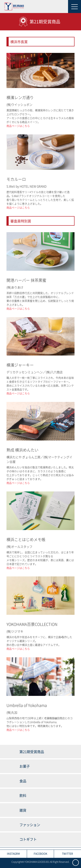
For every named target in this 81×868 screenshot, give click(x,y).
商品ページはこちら (18, 126)
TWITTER (67, 854)
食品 (23, 781)
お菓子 (25, 766)
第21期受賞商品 (32, 752)
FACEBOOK (40, 854)
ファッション (30, 825)
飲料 (23, 795)
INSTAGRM (13, 854)
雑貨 (23, 810)
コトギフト (28, 839)
